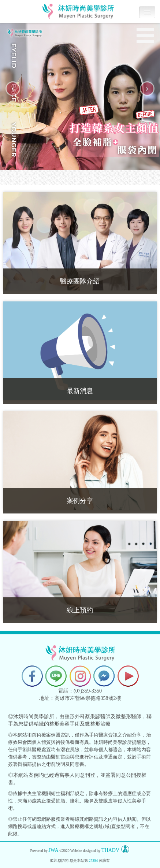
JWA (53, 850)
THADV (110, 850)
